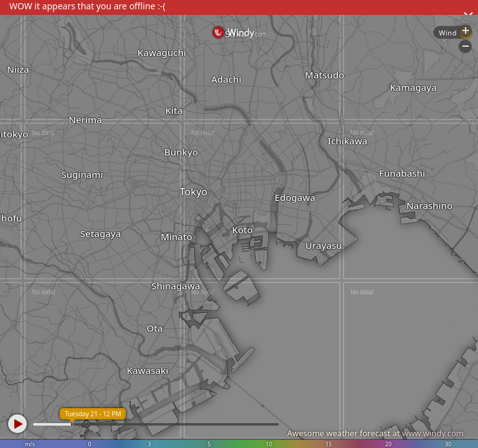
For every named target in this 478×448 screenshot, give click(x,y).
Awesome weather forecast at (375, 433)
